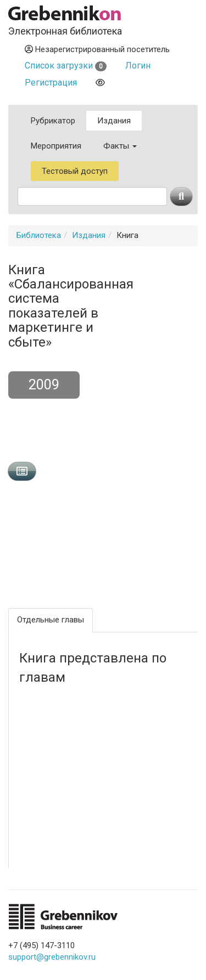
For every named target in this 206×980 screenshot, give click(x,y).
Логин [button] (138, 66)
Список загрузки (66, 66)
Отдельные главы (51, 620)
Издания (114, 121)
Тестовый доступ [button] (75, 171)
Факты (120, 146)
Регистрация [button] (51, 83)
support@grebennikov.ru (52, 957)
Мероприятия (56, 146)
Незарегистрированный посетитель (97, 49)
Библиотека (39, 235)
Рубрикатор (53, 121)
